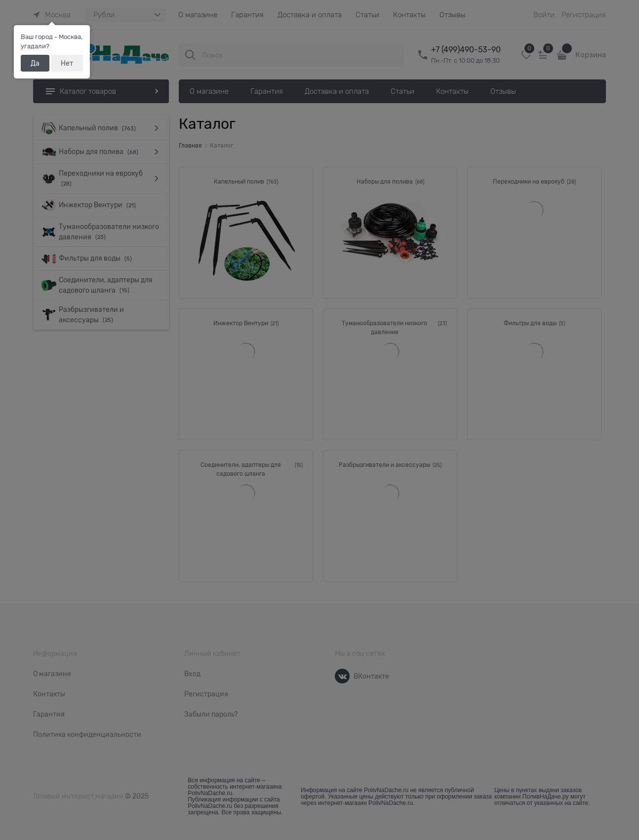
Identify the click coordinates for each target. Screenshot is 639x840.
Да (35, 63)
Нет (67, 63)
